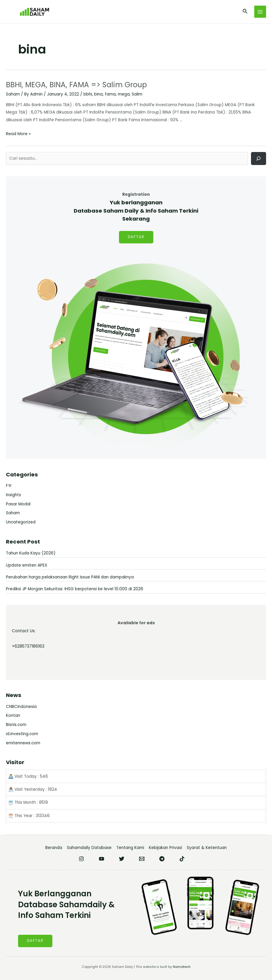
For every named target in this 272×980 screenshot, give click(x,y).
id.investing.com (22, 734)
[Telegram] (162, 859)
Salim (137, 94)
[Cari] (259, 158)
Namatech (182, 967)
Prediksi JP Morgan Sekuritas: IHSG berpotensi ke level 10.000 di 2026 (75, 589)
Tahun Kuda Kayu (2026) (31, 553)
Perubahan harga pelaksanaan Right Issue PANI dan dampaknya (70, 577)
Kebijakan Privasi (165, 848)
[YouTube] (102, 859)
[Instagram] (81, 859)
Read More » (18, 134)
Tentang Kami (130, 848)
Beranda (54, 848)
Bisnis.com (16, 725)
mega (124, 94)
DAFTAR (136, 237)
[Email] (142, 859)
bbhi (88, 94)
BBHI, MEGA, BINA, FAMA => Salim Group (78, 85)
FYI (9, 486)
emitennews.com (23, 743)
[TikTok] (182, 859)
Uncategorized (21, 522)
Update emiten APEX (26, 565)
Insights (13, 495)
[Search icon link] (245, 12)
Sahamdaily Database (89, 848)
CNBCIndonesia (21, 707)
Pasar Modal (18, 504)
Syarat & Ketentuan (207, 848)
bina (98, 94)
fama (110, 94)
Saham (13, 94)
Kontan (13, 715)
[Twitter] (122, 859)
